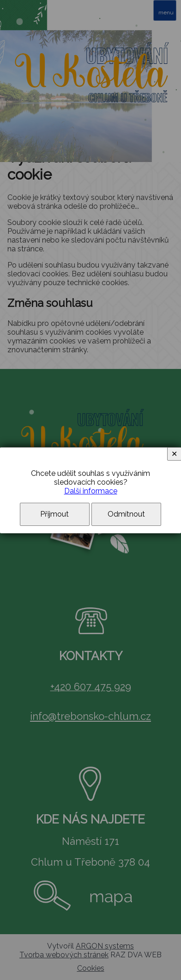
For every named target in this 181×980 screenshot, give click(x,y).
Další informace (91, 491)
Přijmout (54, 514)
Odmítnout (126, 514)
